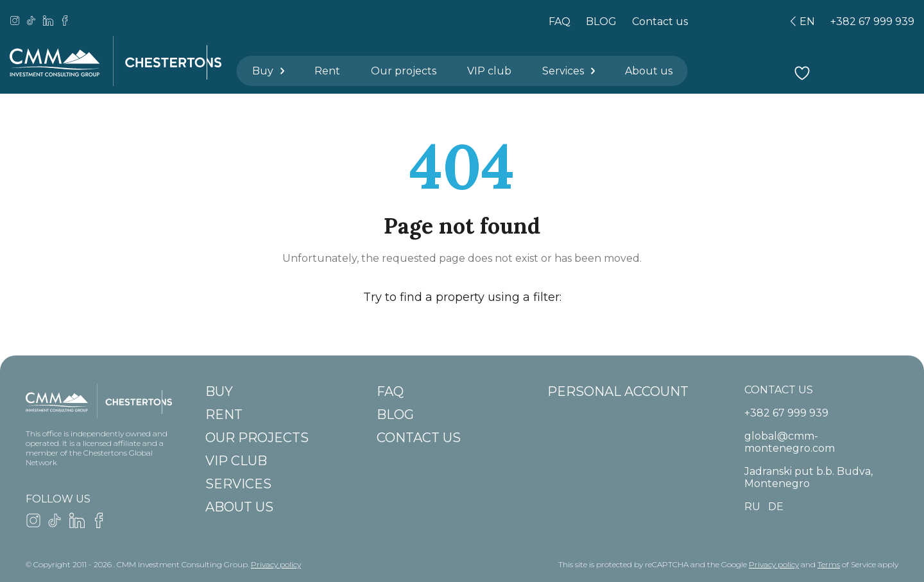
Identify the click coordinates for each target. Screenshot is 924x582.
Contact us (660, 21)
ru (752, 507)
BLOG (601, 21)
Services (569, 71)
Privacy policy (276, 564)
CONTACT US (779, 390)
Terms (829, 564)
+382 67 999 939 (872, 21)
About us (649, 71)
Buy (269, 71)
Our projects (404, 71)
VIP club (489, 71)
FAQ (560, 21)
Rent (327, 71)
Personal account (618, 391)
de (776, 507)
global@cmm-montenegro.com (790, 442)
